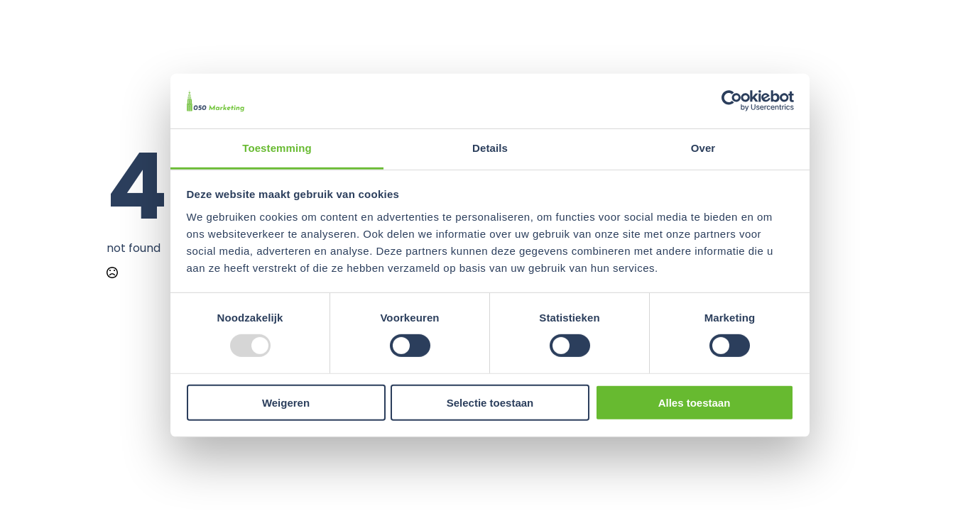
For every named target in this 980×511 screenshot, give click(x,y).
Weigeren (286, 402)
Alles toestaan (695, 402)
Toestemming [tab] (277, 148)
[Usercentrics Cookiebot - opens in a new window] (732, 101)
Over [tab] (703, 148)
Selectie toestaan (490, 402)
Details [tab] (490, 148)
